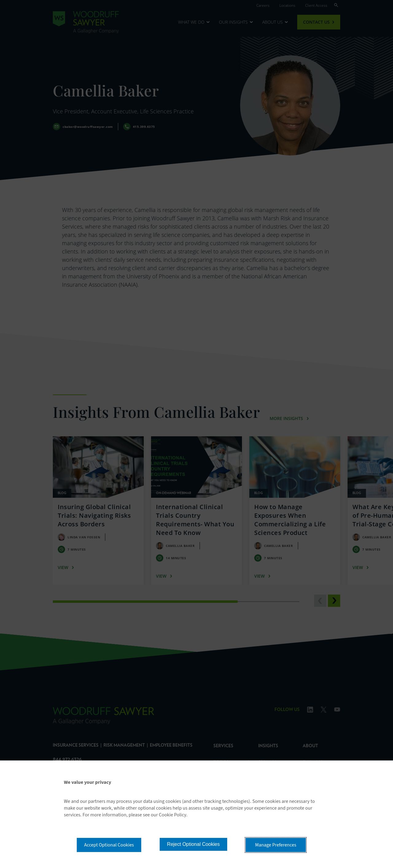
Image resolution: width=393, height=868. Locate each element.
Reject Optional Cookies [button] (193, 844)
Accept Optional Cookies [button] (109, 845)
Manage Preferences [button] (276, 845)
